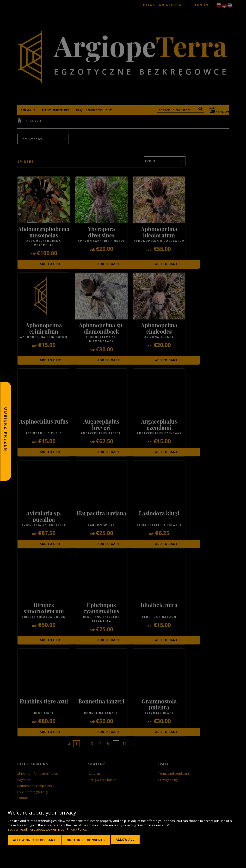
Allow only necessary (34, 840)
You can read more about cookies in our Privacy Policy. (47, 829)
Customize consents (86, 840)
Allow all (125, 840)
